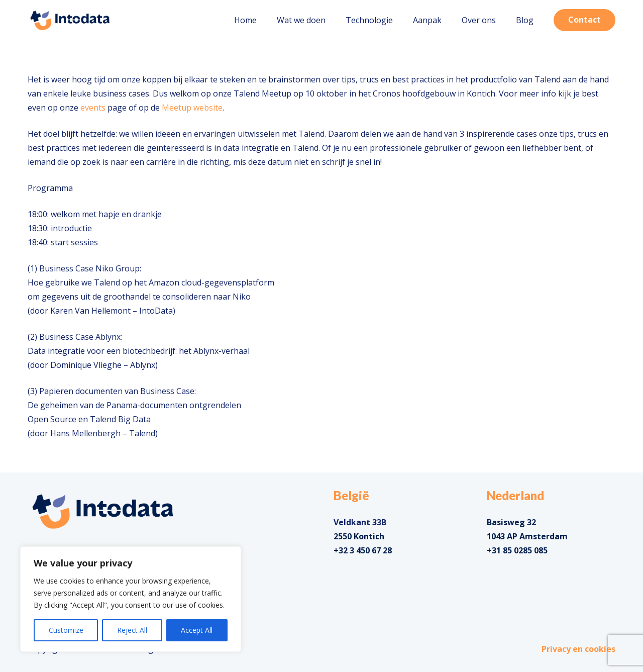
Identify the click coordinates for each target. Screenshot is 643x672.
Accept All (197, 630)
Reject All (132, 630)
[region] (131, 599)
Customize (66, 630)
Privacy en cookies (578, 649)
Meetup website (192, 108)
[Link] (70, 20)
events (93, 108)
